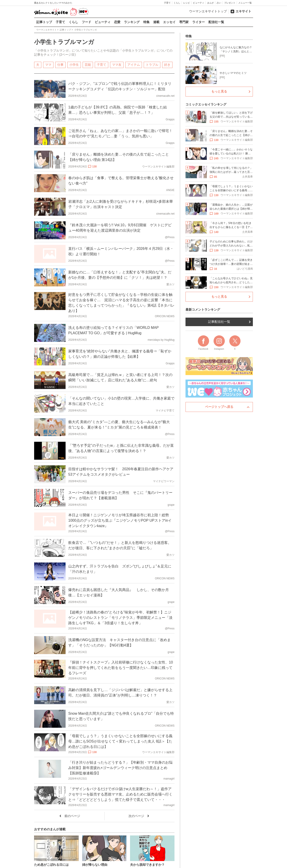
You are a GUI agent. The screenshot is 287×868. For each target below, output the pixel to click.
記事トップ (44, 22)
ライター (199, 22)
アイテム (134, 64)
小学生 (74, 64)
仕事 (60, 64)
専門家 (184, 22)
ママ (48, 64)
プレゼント (230, 3)
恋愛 (117, 22)
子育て (167, 3)
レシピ (187, 3)
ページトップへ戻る (219, 407)
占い (219, 3)
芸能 (88, 64)
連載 (156, 22)
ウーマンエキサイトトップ (208, 11)
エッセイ (169, 22)
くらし (177, 3)
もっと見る (219, 91)
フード (86, 22)
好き (167, 64)
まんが (210, 3)
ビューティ (199, 3)
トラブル (152, 64)
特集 (146, 22)
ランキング (132, 22)
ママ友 (117, 64)
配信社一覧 (216, 22)
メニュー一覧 (245, 3)
